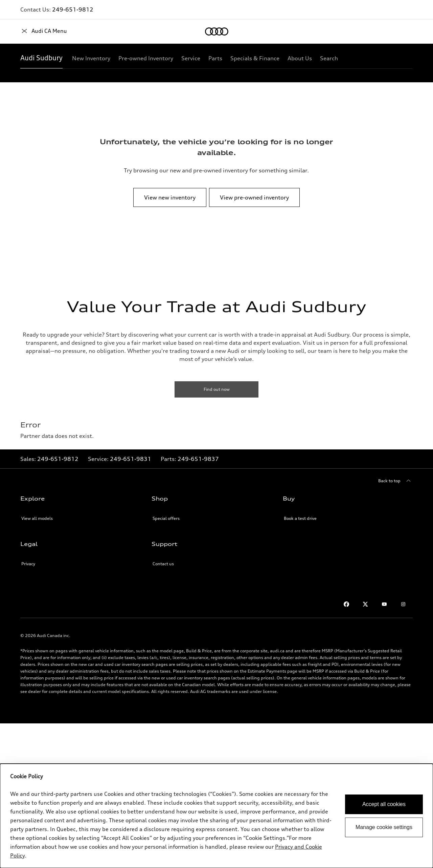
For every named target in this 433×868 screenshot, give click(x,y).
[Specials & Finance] (255, 58)
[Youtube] (384, 604)
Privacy (28, 564)
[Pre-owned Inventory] (146, 58)
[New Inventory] (91, 58)
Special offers (166, 518)
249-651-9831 (131, 459)
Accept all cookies (384, 804)
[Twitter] (365, 604)
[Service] (191, 58)
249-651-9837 (198, 459)
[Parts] (215, 58)
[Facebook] (346, 604)
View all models (37, 518)
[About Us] (300, 58)
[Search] (329, 58)
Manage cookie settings (384, 827)
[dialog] (216, 816)
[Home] (32, 31)
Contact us (163, 564)
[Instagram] (403, 604)
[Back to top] (395, 481)
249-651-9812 (73, 9)
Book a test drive (300, 518)
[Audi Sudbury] (41, 58)
